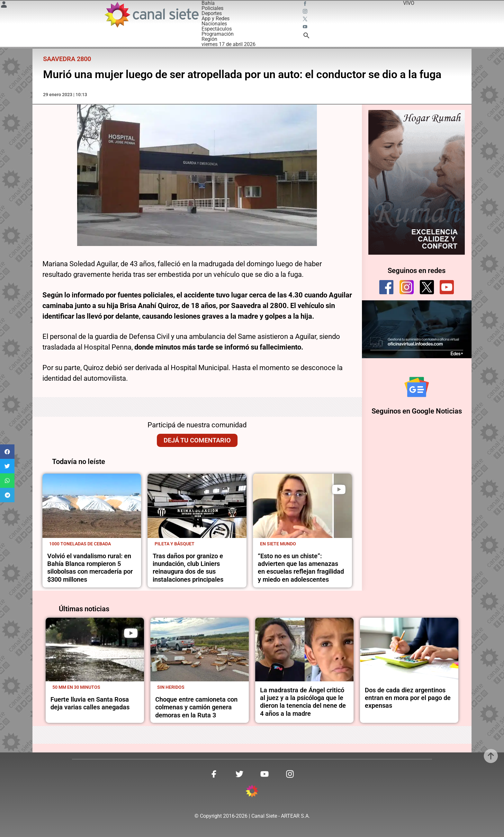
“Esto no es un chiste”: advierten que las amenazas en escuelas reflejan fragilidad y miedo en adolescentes (301, 568)
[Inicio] (151, 15)
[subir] (491, 756)
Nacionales (214, 24)
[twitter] (427, 287)
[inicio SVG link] (252, 792)
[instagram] (407, 287)
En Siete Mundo (278, 544)
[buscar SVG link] (306, 36)
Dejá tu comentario (197, 440)
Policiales (212, 8)
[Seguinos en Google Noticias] (417, 387)
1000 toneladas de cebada (80, 544)
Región (209, 39)
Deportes (212, 13)
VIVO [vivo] (409, 3)
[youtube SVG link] (306, 28)
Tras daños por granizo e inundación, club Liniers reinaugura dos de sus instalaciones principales (188, 568)
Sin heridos (171, 687)
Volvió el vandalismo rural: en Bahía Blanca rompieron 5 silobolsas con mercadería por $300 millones (90, 568)
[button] (7, 452)
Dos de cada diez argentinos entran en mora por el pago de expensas (408, 698)
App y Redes (216, 18)
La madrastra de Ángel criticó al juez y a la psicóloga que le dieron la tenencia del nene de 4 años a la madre (303, 702)
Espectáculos (217, 29)
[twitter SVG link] (306, 20)
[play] (339, 489)
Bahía (208, 3)
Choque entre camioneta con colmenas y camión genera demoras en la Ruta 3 (196, 707)
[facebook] (386, 287)
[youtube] (447, 287)
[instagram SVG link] (306, 12)
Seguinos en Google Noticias (417, 412)
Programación (218, 34)
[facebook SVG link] (306, 5)
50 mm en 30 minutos (76, 687)
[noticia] (92, 506)
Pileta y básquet (175, 544)
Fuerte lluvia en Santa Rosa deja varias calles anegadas (90, 703)
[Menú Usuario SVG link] (4, 6)
